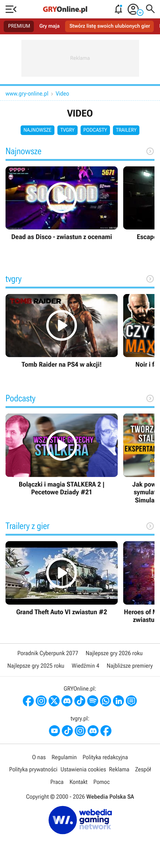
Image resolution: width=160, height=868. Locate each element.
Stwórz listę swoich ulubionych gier (110, 26)
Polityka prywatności (33, 769)
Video (63, 94)
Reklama (119, 769)
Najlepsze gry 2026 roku (114, 653)
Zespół (143, 769)
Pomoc (102, 782)
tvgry (67, 130)
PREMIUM (19, 26)
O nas (39, 757)
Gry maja (49, 26)
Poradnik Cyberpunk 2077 (48, 653)
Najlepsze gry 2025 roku (36, 666)
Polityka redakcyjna (105, 757)
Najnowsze (38, 130)
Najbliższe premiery (130, 666)
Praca (57, 782)
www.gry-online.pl (27, 94)
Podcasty (95, 130)
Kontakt (79, 782)
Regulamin (64, 757)
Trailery (126, 130)
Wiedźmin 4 (86, 666)
